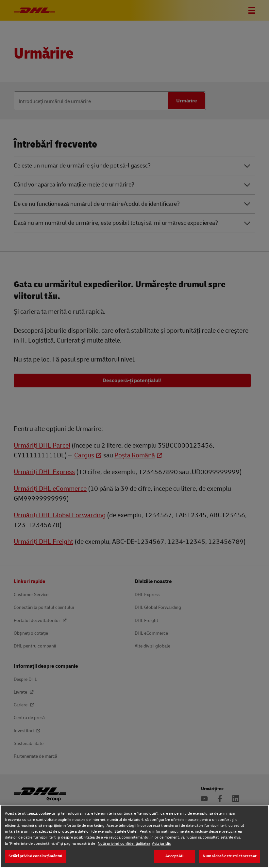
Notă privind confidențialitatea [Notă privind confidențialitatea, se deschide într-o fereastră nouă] (124, 844)
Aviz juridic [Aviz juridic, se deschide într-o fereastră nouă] (161, 844)
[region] (134, 836)
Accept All (175, 856)
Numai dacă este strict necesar (230, 856)
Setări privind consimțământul (36, 856)
